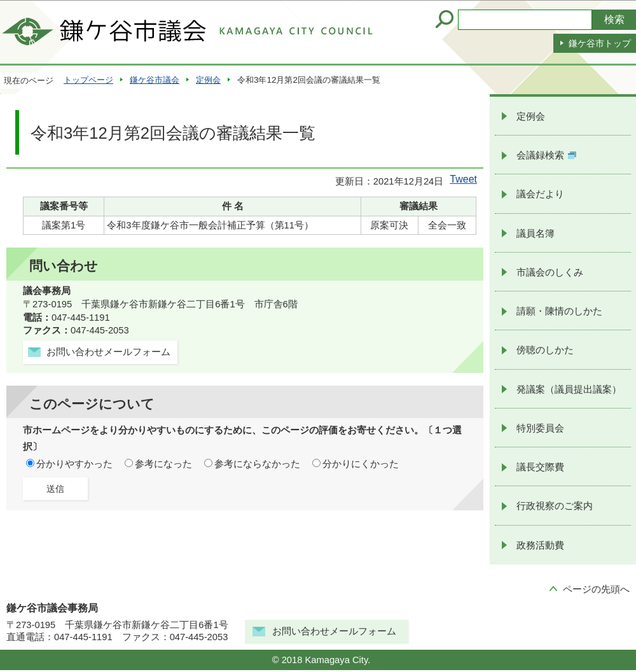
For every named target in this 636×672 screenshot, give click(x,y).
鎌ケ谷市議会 (155, 80)
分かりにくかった (361, 464)
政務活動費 (540, 545)
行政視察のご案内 (555, 506)
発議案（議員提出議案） (569, 389)
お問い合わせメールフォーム (334, 631)
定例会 (208, 80)
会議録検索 (547, 155)
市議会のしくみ (550, 272)
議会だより (540, 194)
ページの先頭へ (596, 589)
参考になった (163, 464)
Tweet (463, 179)
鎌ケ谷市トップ (600, 43)
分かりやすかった (74, 464)
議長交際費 (540, 467)
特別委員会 (540, 428)
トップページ (88, 80)
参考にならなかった (257, 464)
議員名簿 (536, 234)
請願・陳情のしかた (559, 311)
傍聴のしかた (545, 350)
